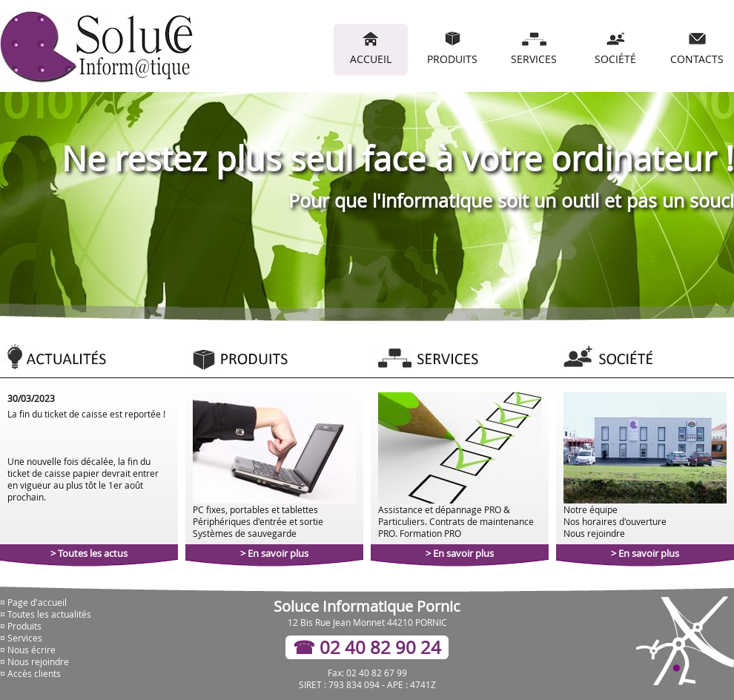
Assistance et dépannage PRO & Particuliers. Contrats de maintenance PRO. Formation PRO (460, 466)
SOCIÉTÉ (615, 49)
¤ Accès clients (30, 673)
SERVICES (534, 49)
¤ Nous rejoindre (34, 661)
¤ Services (21, 638)
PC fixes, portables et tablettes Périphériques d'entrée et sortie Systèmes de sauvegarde (274, 466)
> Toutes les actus (89, 553)
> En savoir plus (274, 553)
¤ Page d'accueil (33, 602)
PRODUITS (452, 49)
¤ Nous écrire (28, 650)
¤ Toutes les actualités (46, 614)
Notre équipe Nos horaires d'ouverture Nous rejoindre (645, 466)
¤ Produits (21, 626)
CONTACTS (697, 49)
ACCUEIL (371, 49)
